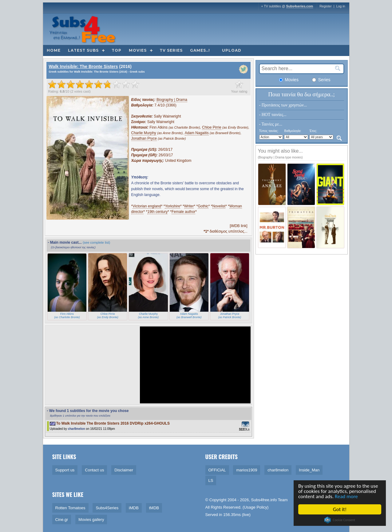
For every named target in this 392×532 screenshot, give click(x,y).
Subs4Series (107, 508)
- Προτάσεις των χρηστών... (283, 105)
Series (321, 80)
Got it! (340, 509)
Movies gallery (91, 520)
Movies (138, 50)
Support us (65, 470)
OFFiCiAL (217, 470)
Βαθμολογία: (293, 131)
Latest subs (83, 50)
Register (326, 6)
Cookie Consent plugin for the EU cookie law (340, 520)
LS (211, 480)
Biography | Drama (172, 100)
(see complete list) (96, 242)
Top (117, 50)
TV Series (171, 50)
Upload (232, 50)
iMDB (134, 508)
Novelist (219, 206)
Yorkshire (172, 206)
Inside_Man (309, 470)
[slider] (94, 84)
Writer (189, 206)
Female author (183, 212)
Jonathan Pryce (144, 138)
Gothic (203, 206)
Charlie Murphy (144, 133)
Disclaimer (124, 470)
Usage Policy (255, 507)
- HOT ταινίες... (273, 115)
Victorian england (147, 206)
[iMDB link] (238, 226)
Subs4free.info (264, 500)
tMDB (154, 508)
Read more (347, 496)
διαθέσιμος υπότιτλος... (225, 231)
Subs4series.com (300, 6)
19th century (157, 212)
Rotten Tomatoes (70, 508)
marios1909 (247, 470)
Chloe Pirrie (212, 127)
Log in (341, 6)
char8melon (76, 429)
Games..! (200, 50)
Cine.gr (62, 520)
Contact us (94, 470)
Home (54, 50)
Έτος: (313, 131)
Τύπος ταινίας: (269, 131)
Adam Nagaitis (197, 133)
